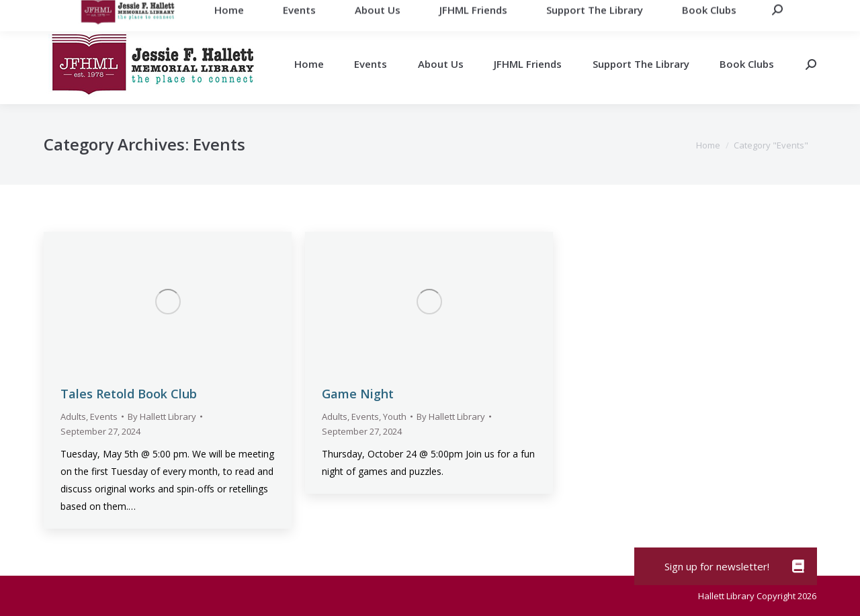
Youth (395, 416)
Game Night (358, 394)
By (162, 416)
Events (104, 416)
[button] (798, 566)
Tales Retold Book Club (129, 394)
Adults (73, 416)
